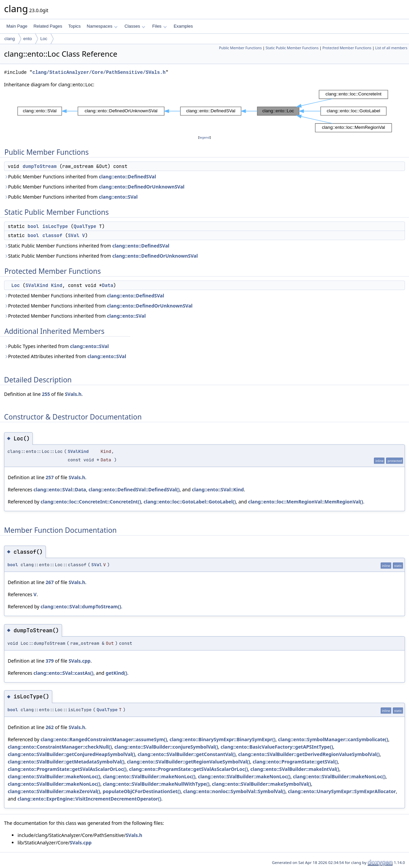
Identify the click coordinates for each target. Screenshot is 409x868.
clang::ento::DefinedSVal (127, 177)
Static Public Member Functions (292, 48)
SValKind (37, 285)
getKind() (116, 673)
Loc (44, 39)
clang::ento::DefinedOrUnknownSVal (142, 187)
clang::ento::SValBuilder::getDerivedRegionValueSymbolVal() (309, 754)
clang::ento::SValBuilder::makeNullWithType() (156, 784)
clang (10, 39)
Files (159, 26)
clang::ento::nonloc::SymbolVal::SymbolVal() (234, 791)
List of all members (391, 48)
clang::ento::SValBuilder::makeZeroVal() (54, 791)
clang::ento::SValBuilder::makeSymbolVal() (262, 784)
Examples (183, 26)
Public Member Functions (240, 48)
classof (52, 235)
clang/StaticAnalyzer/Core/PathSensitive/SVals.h (99, 72)
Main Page (17, 26)
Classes (135, 26)
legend (205, 137)
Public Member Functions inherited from (80, 177)
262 (50, 727)
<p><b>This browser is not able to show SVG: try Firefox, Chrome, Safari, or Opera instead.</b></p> (205, 111)
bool (33, 226)
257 (50, 477)
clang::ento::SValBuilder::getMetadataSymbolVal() (66, 762)
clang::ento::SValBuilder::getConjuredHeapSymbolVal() (71, 754)
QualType (85, 226)
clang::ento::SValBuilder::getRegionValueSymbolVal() (188, 762)
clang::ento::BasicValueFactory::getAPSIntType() (277, 747)
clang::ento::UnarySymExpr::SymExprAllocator (342, 791)
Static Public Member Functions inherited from (87, 246)
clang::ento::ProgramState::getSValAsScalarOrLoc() (67, 769)
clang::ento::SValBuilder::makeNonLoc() (54, 776)
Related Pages (48, 26)
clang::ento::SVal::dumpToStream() (81, 606)
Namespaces (102, 26)
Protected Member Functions (347, 48)
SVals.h (73, 394)
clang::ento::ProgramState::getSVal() (295, 762)
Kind (57, 285)
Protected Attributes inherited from (65, 356)
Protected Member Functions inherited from (84, 296)
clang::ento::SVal (118, 197)
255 (46, 394)
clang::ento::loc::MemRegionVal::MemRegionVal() (306, 502)
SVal (74, 235)
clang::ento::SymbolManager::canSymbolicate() (333, 739)
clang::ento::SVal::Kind (218, 489)
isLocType (55, 226)
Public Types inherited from (56, 346)
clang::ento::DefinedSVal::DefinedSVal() (134, 489)
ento (27, 39)
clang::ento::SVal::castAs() (63, 673)
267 (50, 582)
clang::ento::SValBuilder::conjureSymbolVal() (166, 747)
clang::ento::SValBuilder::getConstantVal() (187, 754)
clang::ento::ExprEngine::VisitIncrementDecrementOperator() (90, 799)
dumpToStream (40, 166)
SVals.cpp (79, 661)
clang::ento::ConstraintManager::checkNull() (60, 747)
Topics (74, 26)
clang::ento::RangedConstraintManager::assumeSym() (104, 739)
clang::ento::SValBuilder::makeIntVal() (295, 769)
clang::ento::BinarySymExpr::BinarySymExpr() (223, 739)
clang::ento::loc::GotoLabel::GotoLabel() (190, 502)
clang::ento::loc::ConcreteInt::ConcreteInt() (91, 502)
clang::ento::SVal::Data (60, 489)
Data (108, 285)
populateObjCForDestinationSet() (141, 791)
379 (50, 661)
